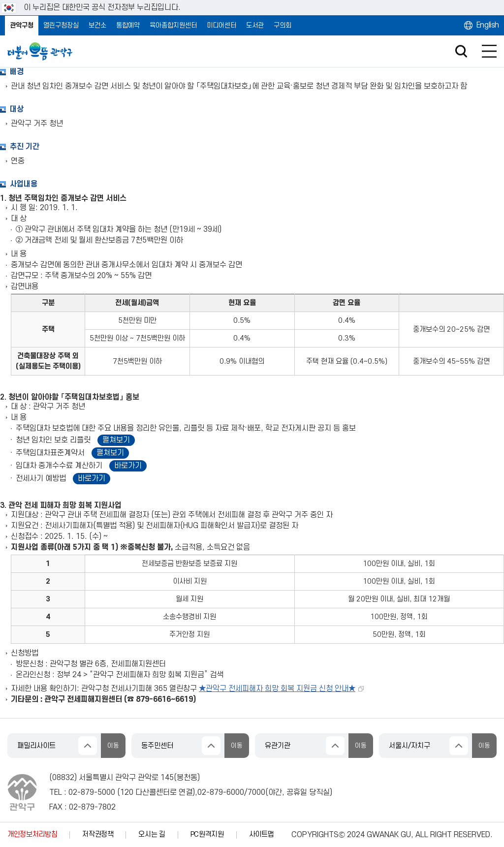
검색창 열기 (461, 51)
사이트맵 (262, 834)
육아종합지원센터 (173, 25)
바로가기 (128, 466)
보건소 (97, 25)
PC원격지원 (207, 834)
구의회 (283, 25)
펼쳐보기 (116, 440)
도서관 (255, 25)
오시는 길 (152, 834)
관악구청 (22, 25)
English (488, 25)
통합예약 (128, 25)
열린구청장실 (61, 25)
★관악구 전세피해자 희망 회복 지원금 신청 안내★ (277, 689)
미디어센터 (221, 25)
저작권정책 (98, 834)
